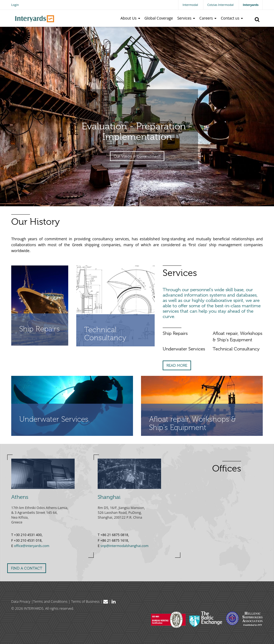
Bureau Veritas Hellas (168, 620)
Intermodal (190, 5)
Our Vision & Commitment (137, 156)
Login (15, 5)
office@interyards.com (32, 546)
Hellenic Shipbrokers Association (244, 619)
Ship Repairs (175, 333)
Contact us (232, 18)
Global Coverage (159, 18)
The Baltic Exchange (206, 619)
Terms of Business (85, 601)
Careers (208, 18)
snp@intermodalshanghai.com (125, 546)
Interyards (251, 5)
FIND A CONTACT (27, 568)
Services (186, 18)
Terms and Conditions (50, 601)
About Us (130, 18)
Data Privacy (21, 601)
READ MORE (177, 365)
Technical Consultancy (236, 349)
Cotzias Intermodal (220, 5)
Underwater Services (184, 349)
